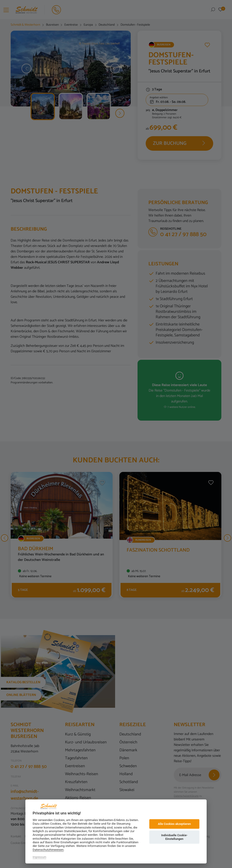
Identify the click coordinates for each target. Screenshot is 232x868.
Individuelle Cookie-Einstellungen (174, 837)
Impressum (39, 857)
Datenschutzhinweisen (48, 850)
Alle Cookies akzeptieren (174, 824)
